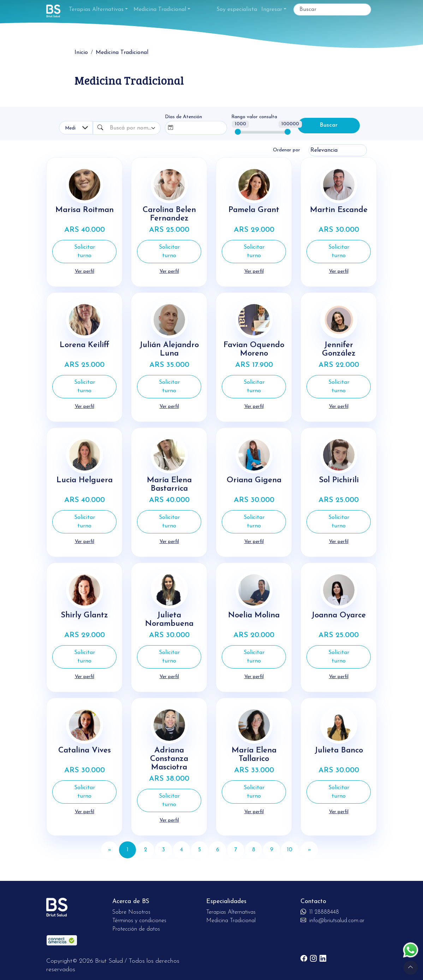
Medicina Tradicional (160, 10)
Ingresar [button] (272, 10)
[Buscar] (332, 10)
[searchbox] (191, 126)
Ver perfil (85, 271)
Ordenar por (287, 150)
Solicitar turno (85, 252)
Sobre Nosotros (131, 909)
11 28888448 (320, 909)
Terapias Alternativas (96, 10)
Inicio (81, 53)
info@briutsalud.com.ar (332, 918)
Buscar (329, 126)
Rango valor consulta (254, 117)
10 (290, 847)
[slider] (238, 132)
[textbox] (131, 128)
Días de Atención (183, 117)
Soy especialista (237, 10)
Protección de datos (136, 926)
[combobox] (134, 128)
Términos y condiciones (139, 918)
